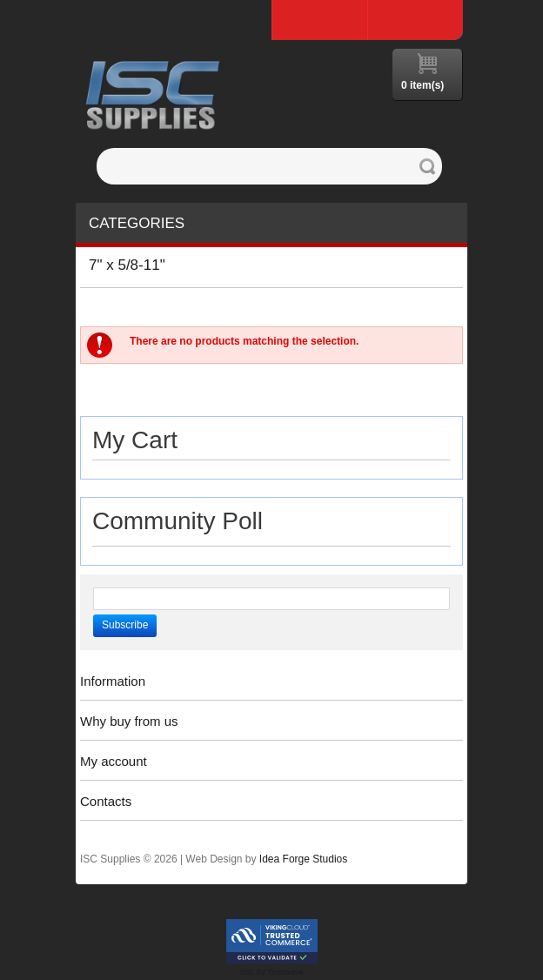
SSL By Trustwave (271, 972)
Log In (415, 20)
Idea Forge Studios (303, 859)
